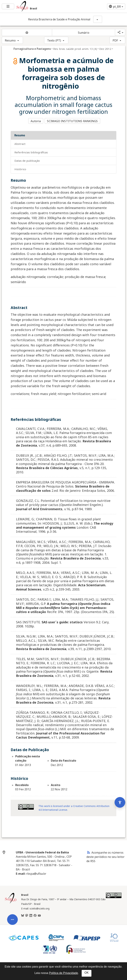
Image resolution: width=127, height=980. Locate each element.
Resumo (10, 40)
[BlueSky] (23, 915)
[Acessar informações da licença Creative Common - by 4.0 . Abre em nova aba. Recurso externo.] (26, 806)
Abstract (20, 143)
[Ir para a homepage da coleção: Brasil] (42, 6)
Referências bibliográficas (31, 152)
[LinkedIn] (31, 915)
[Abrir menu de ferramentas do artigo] (12, 915)
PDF (115, 40)
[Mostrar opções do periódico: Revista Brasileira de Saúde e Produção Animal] (98, 19)
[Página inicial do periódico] (27, 32)
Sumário (84, 33)
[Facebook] (35, 915)
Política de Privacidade (64, 973)
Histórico (20, 169)
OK (87, 973)
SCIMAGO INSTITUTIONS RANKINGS (73, 121)
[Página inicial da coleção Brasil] (11, 902)
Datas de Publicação (27, 160)
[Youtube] (39, 915)
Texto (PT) (54, 40)
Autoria (36, 121)
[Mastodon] (27, 915)
